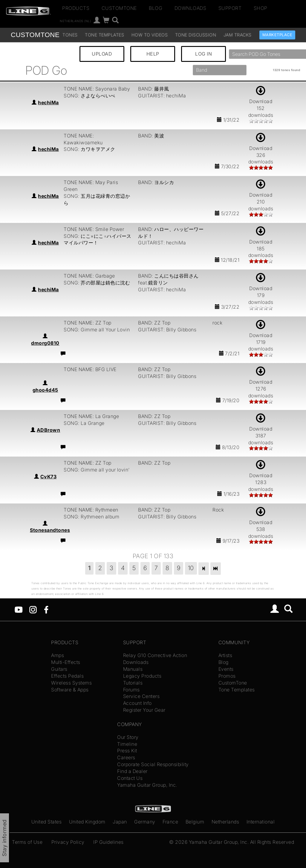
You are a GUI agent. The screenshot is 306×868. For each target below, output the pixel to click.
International (261, 822)
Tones (70, 35)
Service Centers (141, 696)
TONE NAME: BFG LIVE (90, 369)
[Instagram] (33, 609)
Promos (227, 676)
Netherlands (225, 822)
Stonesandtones (50, 530)
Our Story (128, 737)
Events (226, 669)
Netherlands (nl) (75, 21)
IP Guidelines (108, 842)
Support (230, 8)
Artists (225, 655)
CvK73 (49, 477)
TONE (35, 35)
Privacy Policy (68, 842)
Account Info (137, 703)
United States (47, 822)
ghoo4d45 (45, 390)
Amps (58, 655)
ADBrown (49, 430)
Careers (126, 757)
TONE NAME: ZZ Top (88, 323)
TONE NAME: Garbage (89, 276)
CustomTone (119, 8)
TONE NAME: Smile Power (94, 229)
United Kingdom (87, 822)
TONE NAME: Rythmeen (91, 510)
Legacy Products (142, 676)
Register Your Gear (144, 710)
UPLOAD (102, 54)
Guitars (59, 669)
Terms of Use (27, 842)
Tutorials (133, 683)
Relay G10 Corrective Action (155, 655)
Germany (145, 822)
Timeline (127, 744)
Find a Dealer (132, 771)
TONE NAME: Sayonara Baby (97, 89)
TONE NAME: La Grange (91, 416)
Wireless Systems (71, 683)
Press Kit (127, 751)
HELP (153, 54)
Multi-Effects (66, 662)
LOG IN (204, 54)
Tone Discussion (196, 35)
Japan (120, 822)
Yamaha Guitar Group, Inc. (147, 785)
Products (76, 8)
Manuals (133, 669)
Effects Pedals (67, 676)
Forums (131, 690)
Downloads (191, 8)
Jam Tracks (238, 35)
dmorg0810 (45, 343)
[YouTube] (19, 609)
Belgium (195, 822)
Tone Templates (104, 35)
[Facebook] (46, 609)
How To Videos (150, 35)
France (170, 822)
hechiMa (48, 102)
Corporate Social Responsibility (153, 764)
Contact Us (130, 778)
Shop (261, 8)
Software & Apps (70, 690)
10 (191, 568)
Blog (156, 8)
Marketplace (277, 35)
